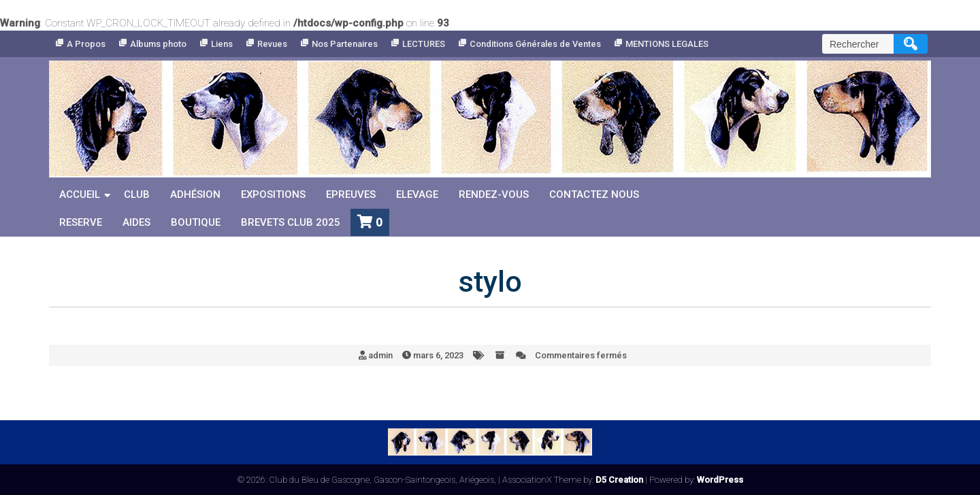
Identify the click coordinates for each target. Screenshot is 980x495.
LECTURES (424, 44)
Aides (136, 222)
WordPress (720, 480)
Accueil (80, 194)
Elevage (417, 194)
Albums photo (158, 44)
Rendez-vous (494, 194)
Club (137, 194)
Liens (222, 44)
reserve (81, 222)
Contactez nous (594, 194)
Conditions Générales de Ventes (535, 44)
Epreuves (351, 194)
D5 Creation (619, 480)
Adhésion (195, 194)
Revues (272, 44)
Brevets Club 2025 (291, 222)
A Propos (86, 44)
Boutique (196, 222)
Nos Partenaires (345, 44)
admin (380, 355)
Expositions (273, 194)
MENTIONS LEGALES (667, 44)
